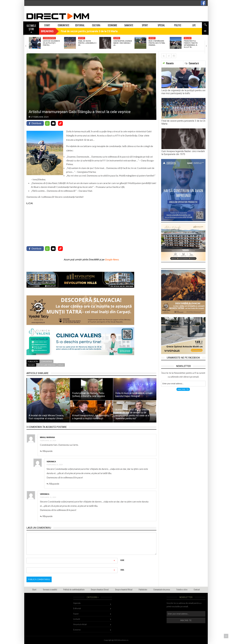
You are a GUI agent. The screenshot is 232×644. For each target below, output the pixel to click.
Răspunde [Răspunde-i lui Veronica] (54, 484)
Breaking (47, 31)
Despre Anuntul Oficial (124, 589)
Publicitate (143, 589)
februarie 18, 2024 (48, 441)
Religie (188, 38)
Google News (112, 260)
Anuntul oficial (80, 624)
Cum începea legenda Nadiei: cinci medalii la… (123, 43)
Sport (82, 38)
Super (117, 38)
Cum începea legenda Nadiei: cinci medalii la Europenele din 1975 (183, 153)
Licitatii (77, 619)
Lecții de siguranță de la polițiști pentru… (51, 43)
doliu (61, 365)
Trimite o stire (182, 589)
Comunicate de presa (162, 589)
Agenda (77, 603)
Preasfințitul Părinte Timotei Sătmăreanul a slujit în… (191, 44)
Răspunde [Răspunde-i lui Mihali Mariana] (47, 451)
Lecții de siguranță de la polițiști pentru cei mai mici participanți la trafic (183, 92)
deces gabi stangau (47, 365)
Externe (77, 630)
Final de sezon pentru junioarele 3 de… (87, 43)
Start (34, 589)
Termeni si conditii (50, 589)
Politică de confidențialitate (74, 589)
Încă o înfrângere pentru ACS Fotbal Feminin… (157, 43)
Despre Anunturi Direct (100, 589)
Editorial (77, 608)
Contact (197, 589)
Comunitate (49, 38)
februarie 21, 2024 (55, 465)
